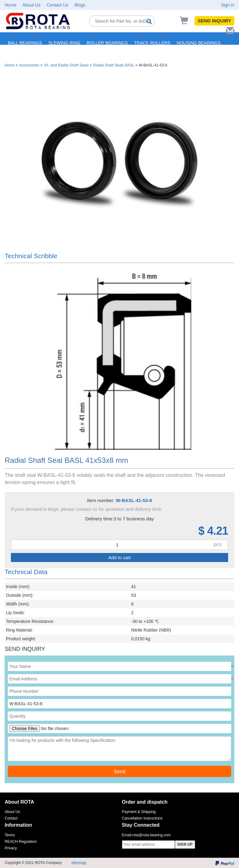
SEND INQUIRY (214, 21)
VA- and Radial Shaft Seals (66, 65)
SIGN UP (185, 844)
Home (10, 5)
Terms (10, 835)
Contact (11, 818)
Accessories (29, 65)
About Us (31, 5)
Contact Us (57, 5)
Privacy (11, 848)
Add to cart (120, 557)
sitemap (79, 863)
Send (119, 772)
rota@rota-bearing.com (152, 835)
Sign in (228, 5)
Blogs (80, 5)
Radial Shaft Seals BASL (114, 65)
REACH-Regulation (21, 842)
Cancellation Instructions (142, 818)
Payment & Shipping (139, 812)
